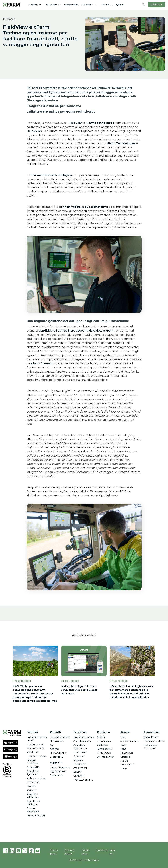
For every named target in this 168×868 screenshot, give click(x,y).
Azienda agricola (82, 741)
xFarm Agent (57, 741)
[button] (34, 5)
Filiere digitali (127, 765)
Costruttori (79, 776)
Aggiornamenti (58, 771)
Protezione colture (36, 756)
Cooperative (80, 764)
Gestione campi (35, 744)
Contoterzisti (80, 752)
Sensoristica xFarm (60, 737)
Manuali (125, 761)
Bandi (123, 749)
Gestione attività (35, 748)
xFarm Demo (151, 737)
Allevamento (33, 782)
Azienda (101, 737)
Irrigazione (32, 790)
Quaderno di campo (84, 737)
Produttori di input (83, 780)
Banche (78, 772)
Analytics (55, 749)
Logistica (31, 786)
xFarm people (104, 741)
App (52, 745)
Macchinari (32, 752)
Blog (123, 737)
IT (135, 5)
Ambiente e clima (36, 778)
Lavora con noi (105, 749)
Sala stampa (127, 753)
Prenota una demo (154, 741)
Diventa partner (105, 757)
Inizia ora (156, 5)
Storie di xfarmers (130, 741)
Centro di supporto (60, 767)
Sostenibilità (71, 5)
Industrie (78, 760)
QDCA (120, 5)
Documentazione (36, 815)
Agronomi (79, 756)
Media (124, 769)
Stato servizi (56, 775)
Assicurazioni (80, 768)
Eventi (124, 745)
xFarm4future (104, 753)
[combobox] (135, 5)
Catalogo (125, 757)
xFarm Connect (58, 753)
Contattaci (102, 745)
